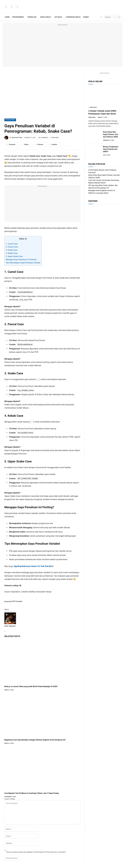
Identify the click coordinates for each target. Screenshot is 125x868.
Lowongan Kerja (73, 17)
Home (7, 17)
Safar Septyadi (17, 138)
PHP (14, 601)
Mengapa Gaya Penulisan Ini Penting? (21, 260)
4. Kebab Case (12, 253)
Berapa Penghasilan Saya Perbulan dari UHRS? (111, 149)
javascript (8, 601)
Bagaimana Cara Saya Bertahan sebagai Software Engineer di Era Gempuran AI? (35, 740)
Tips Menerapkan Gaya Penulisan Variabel (23, 263)
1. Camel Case (12, 244)
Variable (19, 601)
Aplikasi (58, 17)
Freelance (92, 117)
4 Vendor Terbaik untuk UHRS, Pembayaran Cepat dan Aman (102, 112)
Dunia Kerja (46, 17)
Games (86, 17)
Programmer (18, 17)
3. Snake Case (12, 250)
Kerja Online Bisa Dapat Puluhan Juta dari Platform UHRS (111, 134)
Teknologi (32, 17)
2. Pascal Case (12, 247)
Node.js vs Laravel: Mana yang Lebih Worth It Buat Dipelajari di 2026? (31, 686)
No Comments (43, 138)
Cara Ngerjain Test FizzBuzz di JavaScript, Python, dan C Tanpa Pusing (32, 793)
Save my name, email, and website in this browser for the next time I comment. (36, 852)
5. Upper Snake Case (14, 256)
